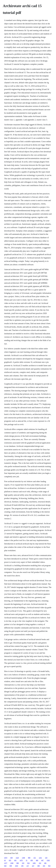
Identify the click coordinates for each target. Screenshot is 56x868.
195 (22, 866)
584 (38, 866)
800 (29, 858)
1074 (6, 858)
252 (40, 863)
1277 (6, 863)
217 (28, 866)
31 (27, 860)
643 (5, 866)
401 (15, 860)
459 (11, 858)
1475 (21, 860)
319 (23, 863)
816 (28, 863)
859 (11, 866)
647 (42, 860)
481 (45, 863)
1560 (12, 863)
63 (5, 860)
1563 (48, 860)
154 (46, 858)
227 (33, 866)
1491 (34, 863)
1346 (23, 858)
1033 (16, 866)
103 (44, 866)
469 (37, 860)
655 (10, 860)
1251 (40, 858)
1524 (17, 858)
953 (49, 866)
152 (35, 858)
